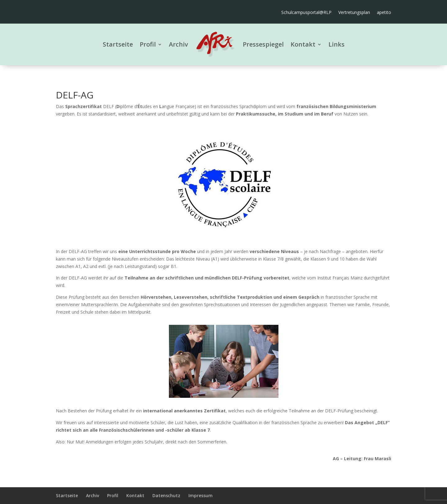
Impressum (201, 495)
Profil (148, 44)
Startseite (118, 44)
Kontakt (303, 44)
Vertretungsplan (354, 13)
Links (336, 44)
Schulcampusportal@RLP (306, 13)
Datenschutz (166, 495)
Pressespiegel (263, 44)
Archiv (178, 44)
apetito (384, 13)
